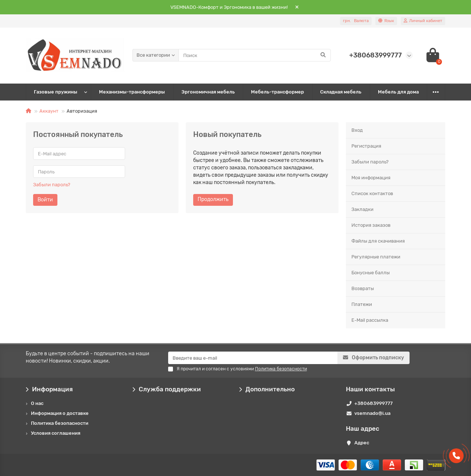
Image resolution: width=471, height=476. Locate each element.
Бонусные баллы (371, 273)
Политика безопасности (60, 423)
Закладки (362, 209)
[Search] (255, 55)
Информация (49, 389)
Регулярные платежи (376, 257)
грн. (356, 21)
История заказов (371, 225)
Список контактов (372, 193)
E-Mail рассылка (370, 320)
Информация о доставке (60, 413)
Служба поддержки (167, 389)
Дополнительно (267, 389)
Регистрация (366, 146)
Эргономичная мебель (208, 92)
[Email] (253, 358)
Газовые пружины (56, 92)
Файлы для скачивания (378, 241)
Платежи (362, 304)
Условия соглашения (56, 433)
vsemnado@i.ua (372, 413)
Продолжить (213, 199)
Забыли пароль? (52, 185)
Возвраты (363, 288)
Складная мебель (341, 92)
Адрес (362, 443)
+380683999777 (373, 403)
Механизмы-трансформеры (132, 92)
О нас (37, 403)
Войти (45, 200)
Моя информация (371, 178)
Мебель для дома (398, 92)
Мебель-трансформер (277, 92)
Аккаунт (49, 111)
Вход (357, 130)
